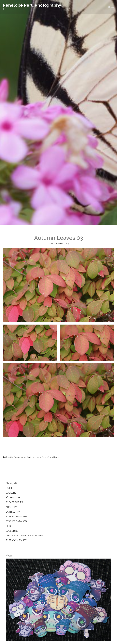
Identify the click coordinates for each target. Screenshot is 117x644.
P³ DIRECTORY (14, 498)
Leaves (23, 457)
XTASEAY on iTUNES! (17, 517)
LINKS (9, 526)
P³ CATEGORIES (14, 502)
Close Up (9, 457)
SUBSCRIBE (12, 531)
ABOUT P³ (11, 507)
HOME (9, 488)
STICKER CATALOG (16, 521)
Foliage (17, 457)
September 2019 (34, 457)
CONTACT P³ (13, 512)
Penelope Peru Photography (32, 5)
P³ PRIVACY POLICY (16, 540)
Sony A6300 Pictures (51, 457)
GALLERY (11, 493)
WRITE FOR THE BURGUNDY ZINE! (24, 536)
